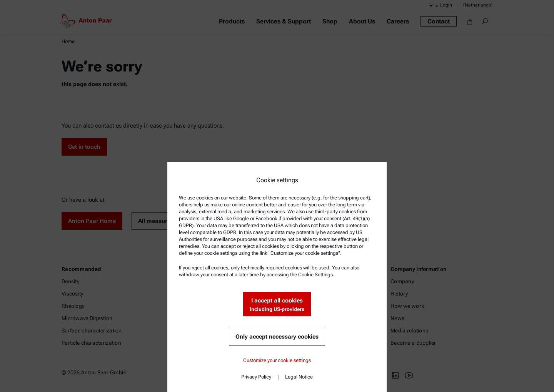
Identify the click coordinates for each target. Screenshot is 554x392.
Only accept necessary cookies (277, 337)
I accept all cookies (277, 305)
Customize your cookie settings (277, 360)
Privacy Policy (256, 377)
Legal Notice (299, 377)
